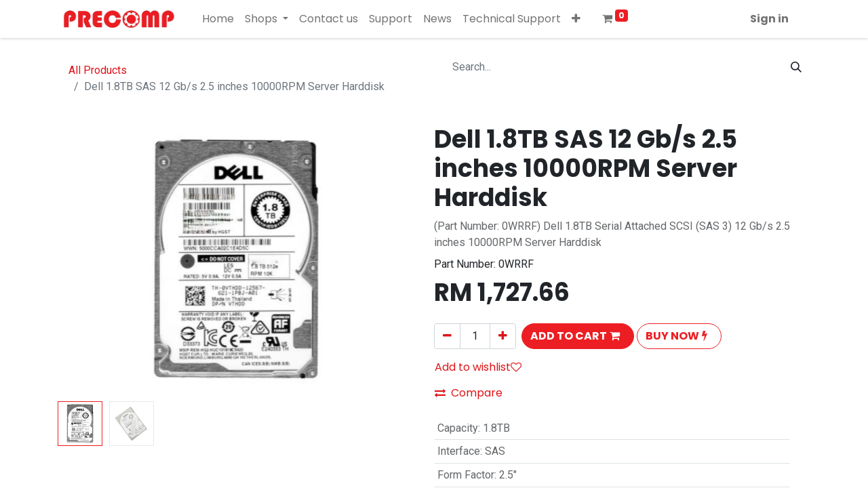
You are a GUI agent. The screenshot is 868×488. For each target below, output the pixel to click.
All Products (98, 70)
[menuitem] (218, 19)
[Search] (796, 67)
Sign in (769, 19)
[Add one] (503, 336)
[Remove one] (447, 336)
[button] (576, 19)
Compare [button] (469, 393)
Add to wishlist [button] (478, 367)
